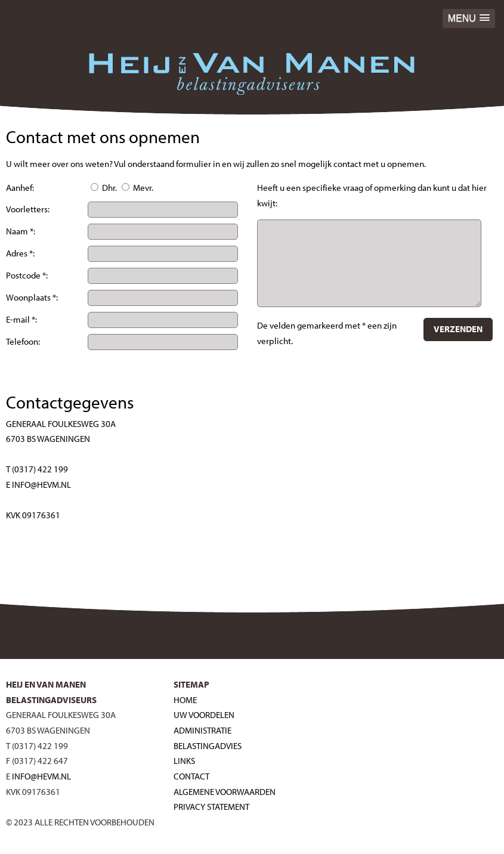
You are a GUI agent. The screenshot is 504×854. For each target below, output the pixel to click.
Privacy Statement (211, 807)
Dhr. (104, 188)
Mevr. (137, 188)
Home (185, 700)
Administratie (202, 730)
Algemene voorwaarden (225, 792)
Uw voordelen (204, 715)
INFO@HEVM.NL (41, 776)
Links (184, 761)
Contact (191, 776)
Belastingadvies (208, 746)
